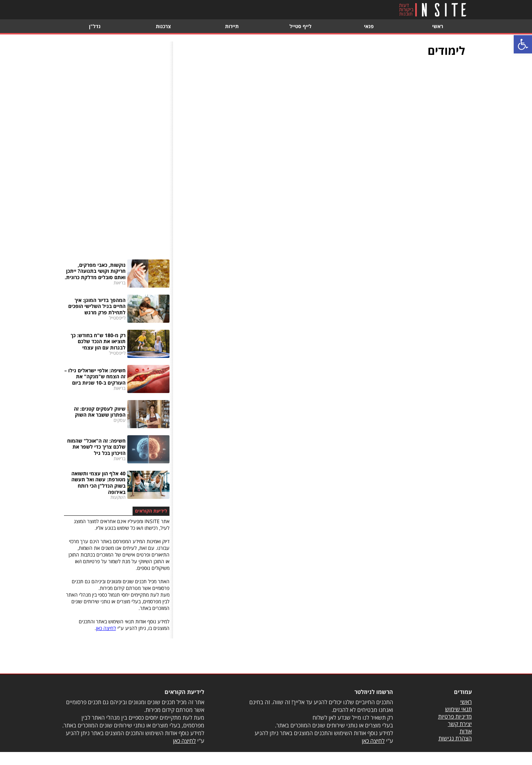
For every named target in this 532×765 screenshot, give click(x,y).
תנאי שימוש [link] (459, 709)
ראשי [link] (438, 26)
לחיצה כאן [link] (106, 628)
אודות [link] (466, 731)
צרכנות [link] (163, 26)
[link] (523, 44)
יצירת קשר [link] (460, 724)
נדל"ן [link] (95, 26)
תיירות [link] (232, 26)
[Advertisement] (117, 147)
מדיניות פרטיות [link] (455, 716)
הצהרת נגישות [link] (455, 738)
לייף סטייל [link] (300, 26)
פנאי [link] (369, 26)
